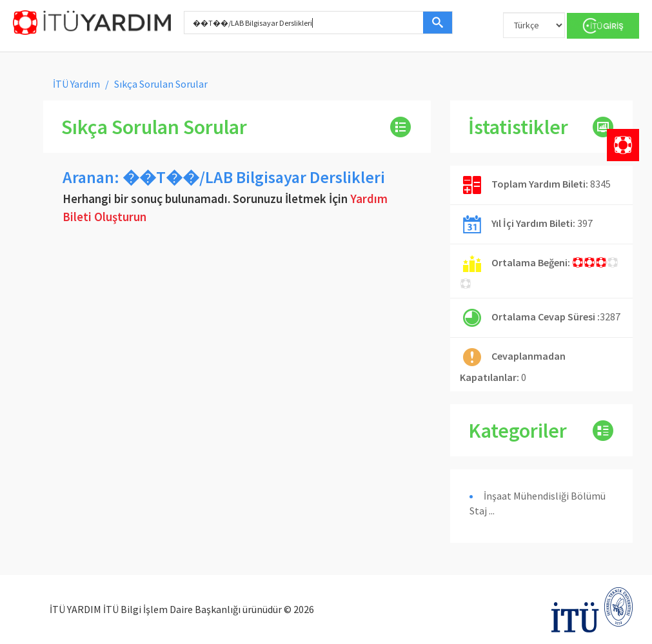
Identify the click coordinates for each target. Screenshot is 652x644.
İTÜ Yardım (76, 84)
